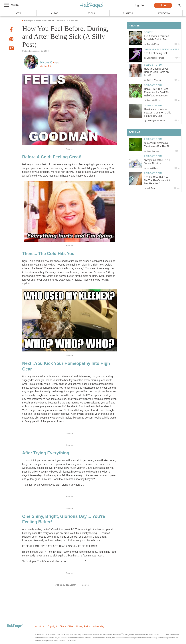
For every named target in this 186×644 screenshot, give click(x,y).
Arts (18, 13)
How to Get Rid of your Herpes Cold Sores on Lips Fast (157, 72)
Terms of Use (67, 626)
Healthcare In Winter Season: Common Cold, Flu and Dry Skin (157, 113)
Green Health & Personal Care (161, 49)
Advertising (99, 626)
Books (91, 13)
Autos (55, 13)
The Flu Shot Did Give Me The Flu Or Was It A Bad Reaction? (157, 180)
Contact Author (47, 66)
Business (128, 13)
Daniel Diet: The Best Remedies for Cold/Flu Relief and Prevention (156, 92)
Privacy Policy (83, 626)
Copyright (52, 626)
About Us (40, 626)
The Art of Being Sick (156, 53)
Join (163, 5)
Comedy (148, 32)
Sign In (139, 5)
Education (164, 13)
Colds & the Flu (153, 65)
